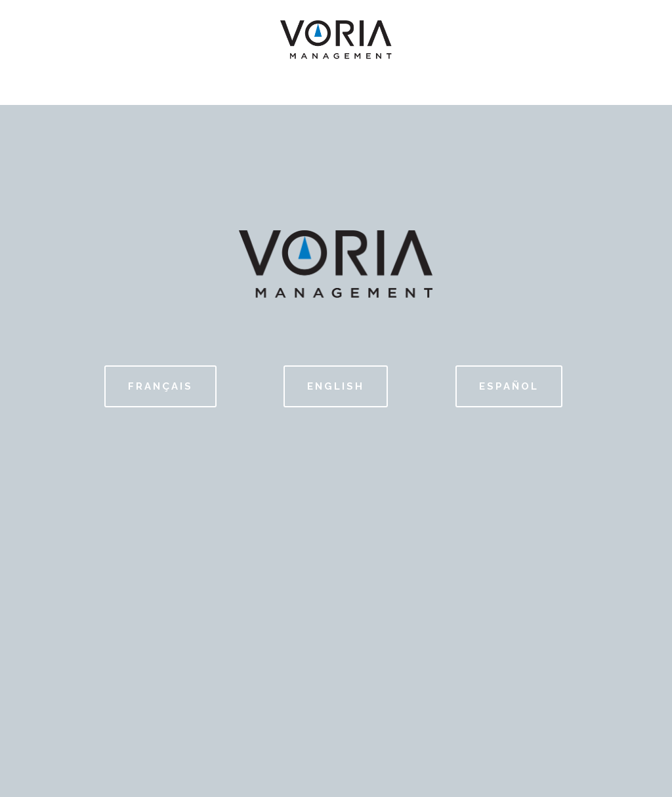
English (336, 386)
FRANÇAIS (160, 386)
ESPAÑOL (509, 386)
